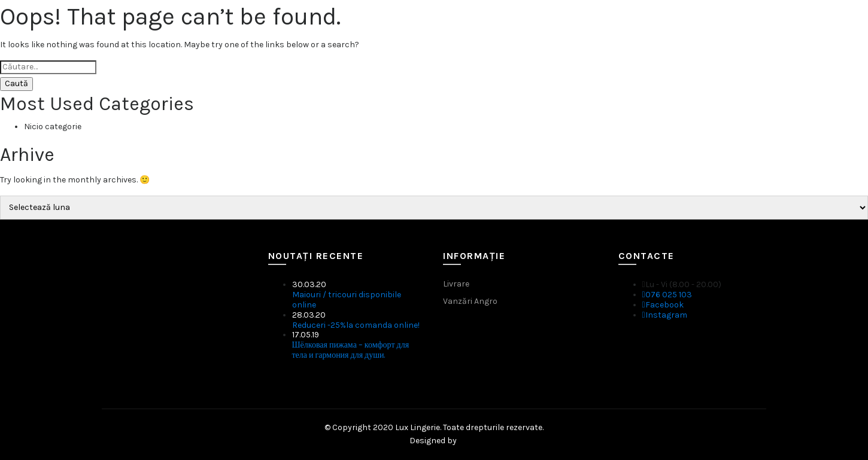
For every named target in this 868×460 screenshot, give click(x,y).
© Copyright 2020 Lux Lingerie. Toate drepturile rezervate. (434, 427)
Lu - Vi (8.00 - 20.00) (682, 284)
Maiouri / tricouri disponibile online (347, 300)
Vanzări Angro (470, 301)
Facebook (663, 305)
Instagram (665, 315)
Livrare (456, 284)
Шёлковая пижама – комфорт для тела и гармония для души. (351, 350)
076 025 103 (667, 295)
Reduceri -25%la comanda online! (356, 325)
